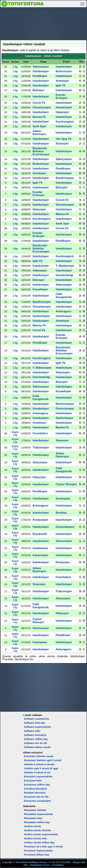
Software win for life (36, 743)
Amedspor (62, 81)
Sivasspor (62, 144)
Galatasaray (40, 548)
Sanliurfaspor (41, 316)
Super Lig (15, 433)
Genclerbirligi (65, 275)
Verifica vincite (32, 826)
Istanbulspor (64, 67)
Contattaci (58, 865)
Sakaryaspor (41, 67)
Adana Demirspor (39, 133)
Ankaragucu (64, 311)
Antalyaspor (40, 520)
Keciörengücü (65, 122)
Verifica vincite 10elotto (37, 830)
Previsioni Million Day (37, 855)
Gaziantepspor (65, 527)
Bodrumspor (64, 71)
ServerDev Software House (31, 862)
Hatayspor (62, 112)
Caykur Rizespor (66, 484)
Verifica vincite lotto (35, 838)
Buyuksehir (40, 534)
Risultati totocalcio (35, 793)
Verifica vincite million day (39, 843)
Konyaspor (63, 562)
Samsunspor (64, 541)
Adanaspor (40, 270)
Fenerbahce (40, 433)
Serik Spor (39, 126)
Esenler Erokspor (62, 96)
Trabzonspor (41, 448)
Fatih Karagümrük (64, 296)
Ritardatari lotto (33, 818)
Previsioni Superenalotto (38, 851)
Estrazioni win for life (36, 797)
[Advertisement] (44, 23)
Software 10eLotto (35, 723)
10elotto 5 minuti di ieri (37, 772)
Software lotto (32, 731)
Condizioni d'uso (40, 865)
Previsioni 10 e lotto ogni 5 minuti (43, 847)
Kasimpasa (63, 498)
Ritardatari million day (37, 822)
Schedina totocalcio (35, 789)
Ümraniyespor (42, 107)
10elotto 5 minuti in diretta (39, 764)
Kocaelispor (40, 289)
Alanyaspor (40, 462)
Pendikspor (40, 76)
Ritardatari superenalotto (38, 814)
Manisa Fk (39, 117)
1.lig (15, 67)
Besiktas (61, 513)
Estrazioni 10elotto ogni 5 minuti (43, 760)
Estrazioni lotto (33, 781)
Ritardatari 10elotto (35, 810)
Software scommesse (36, 719)
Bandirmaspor (65, 178)
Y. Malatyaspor (65, 266)
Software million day (36, 739)
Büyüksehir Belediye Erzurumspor (41, 151)
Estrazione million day (37, 785)
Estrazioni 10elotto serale (39, 756)
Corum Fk (39, 103)
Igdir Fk (61, 85)
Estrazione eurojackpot (37, 801)
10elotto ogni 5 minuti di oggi (41, 768)
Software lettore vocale (37, 747)
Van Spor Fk (64, 139)
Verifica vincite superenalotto (41, 834)
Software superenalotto (37, 727)
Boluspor (38, 90)
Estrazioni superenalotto (38, 777)
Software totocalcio (35, 735)
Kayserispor (40, 555)
